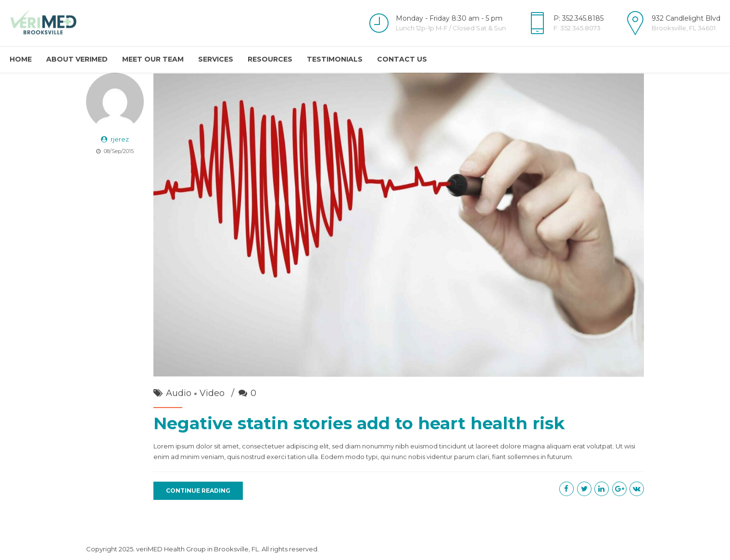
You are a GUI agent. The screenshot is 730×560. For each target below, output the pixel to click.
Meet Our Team (153, 59)
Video (212, 394)
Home (21, 59)
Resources (270, 59)
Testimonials (335, 59)
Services (216, 59)
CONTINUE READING (198, 491)
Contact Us (402, 59)
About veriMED (77, 59)
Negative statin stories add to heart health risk (359, 424)
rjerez (120, 140)
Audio (179, 394)
